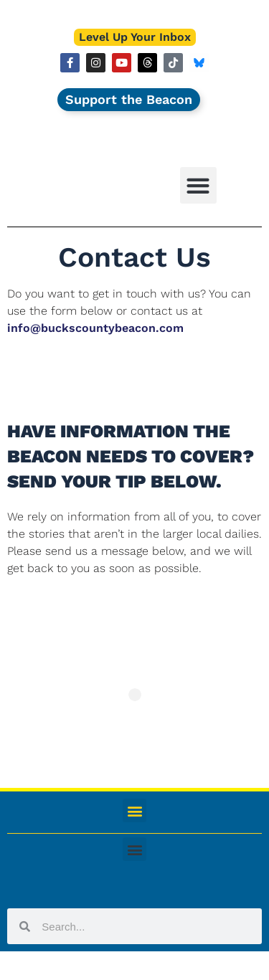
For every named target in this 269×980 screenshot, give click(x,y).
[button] (198, 185)
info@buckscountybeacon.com (95, 328)
